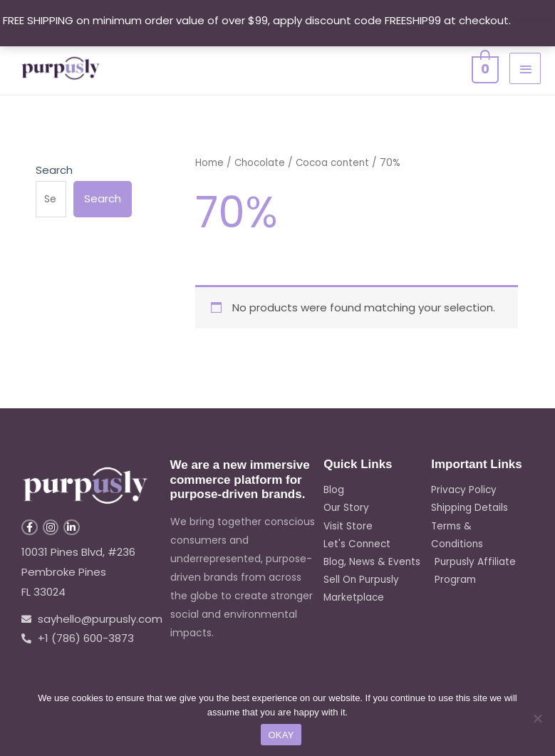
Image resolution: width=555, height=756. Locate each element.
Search (54, 170)
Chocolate (261, 163)
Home (209, 163)
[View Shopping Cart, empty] (484, 67)
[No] (537, 718)
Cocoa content (336, 163)
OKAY (281, 735)
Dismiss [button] (533, 20)
